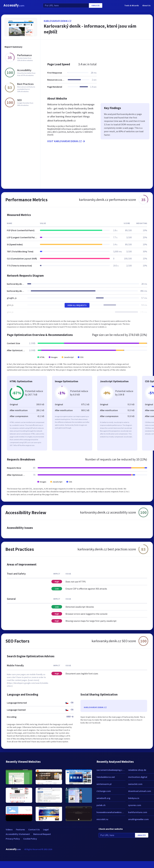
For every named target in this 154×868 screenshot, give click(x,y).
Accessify (14, 5)
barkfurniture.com (138, 812)
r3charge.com (104, 791)
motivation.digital (138, 777)
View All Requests (77, 305)
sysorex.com (135, 805)
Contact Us (34, 829)
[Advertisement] (93, 49)
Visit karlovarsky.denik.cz (66, 141)
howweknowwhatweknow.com (111, 812)
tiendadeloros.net (106, 777)
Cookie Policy (30, 839)
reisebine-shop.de (137, 770)
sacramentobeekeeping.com (111, 770)
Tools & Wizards (132, 5)
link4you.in (134, 798)
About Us (146, 5)
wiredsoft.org (103, 798)
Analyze (96, 5)
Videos (9, 829)
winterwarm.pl (104, 784)
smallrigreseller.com (138, 819)
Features (20, 829)
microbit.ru (102, 819)
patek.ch (101, 805)
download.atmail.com (140, 791)
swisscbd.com (135, 784)
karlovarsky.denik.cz (58, 21)
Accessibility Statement (18, 834)
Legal (46, 829)
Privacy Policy (13, 839)
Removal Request (42, 834)
